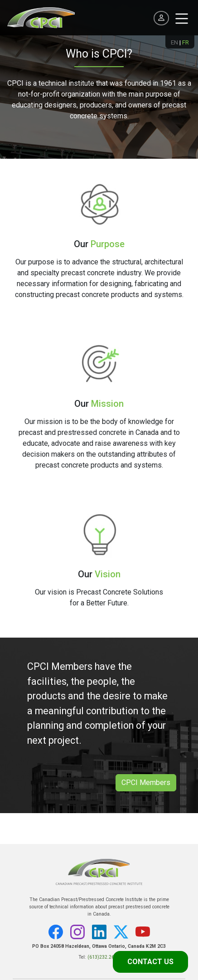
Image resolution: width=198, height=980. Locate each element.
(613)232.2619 (104, 957)
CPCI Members (146, 783)
